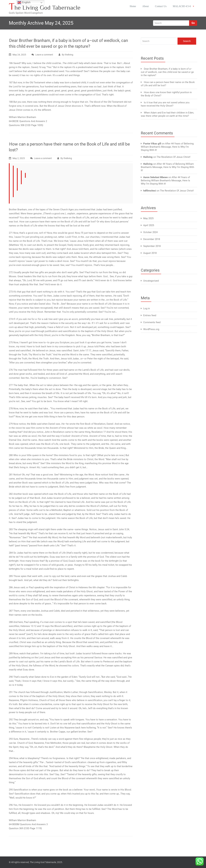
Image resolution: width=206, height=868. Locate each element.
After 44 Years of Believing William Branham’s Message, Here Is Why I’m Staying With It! (167, 147)
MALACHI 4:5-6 (184, 6)
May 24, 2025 (19, 55)
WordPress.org (151, 329)
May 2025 (148, 218)
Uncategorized (151, 281)
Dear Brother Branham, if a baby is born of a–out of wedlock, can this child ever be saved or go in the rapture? (167, 72)
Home (131, 6)
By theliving (68, 55)
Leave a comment (44, 55)
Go (193, 23)
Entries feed (150, 315)
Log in (147, 308)
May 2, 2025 (19, 158)
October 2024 (150, 232)
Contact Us (161, 6)
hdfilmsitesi (150, 191)
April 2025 (149, 225)
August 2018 (150, 253)
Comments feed (152, 322)
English (24, 3)
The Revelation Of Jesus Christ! (173, 157)
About (145, 6)
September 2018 (152, 246)
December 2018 (152, 239)
